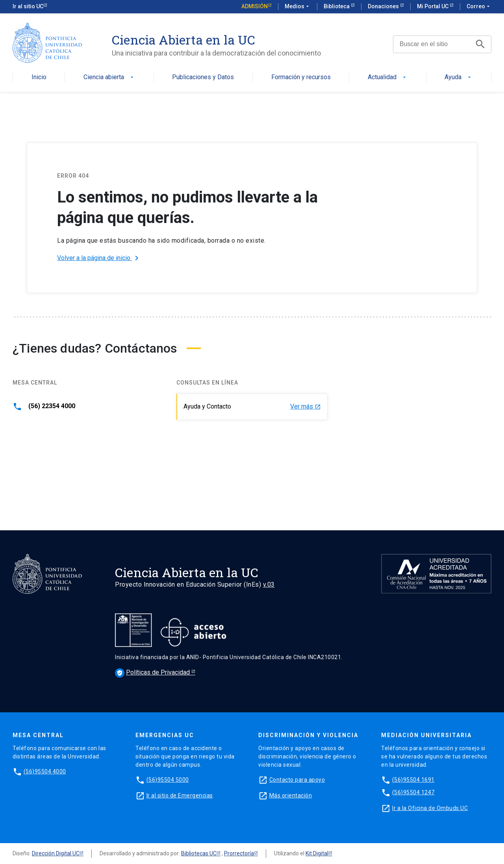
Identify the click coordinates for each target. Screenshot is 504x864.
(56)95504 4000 (45, 771)
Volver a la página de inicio (99, 258)
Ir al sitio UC (28, 6)
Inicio (39, 77)
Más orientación (291, 795)
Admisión (255, 6)
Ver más (306, 407)
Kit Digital (317, 853)
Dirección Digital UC (56, 853)
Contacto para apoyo (297, 780)
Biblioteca (337, 6)
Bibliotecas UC (199, 853)
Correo (479, 7)
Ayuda (459, 77)
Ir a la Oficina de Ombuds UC (430, 808)
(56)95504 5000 (168, 780)
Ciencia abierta (109, 77)
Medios (298, 7)
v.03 (269, 584)
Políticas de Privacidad (153, 672)
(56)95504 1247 (413, 792)
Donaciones (384, 6)
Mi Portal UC (433, 6)
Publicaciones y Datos (203, 77)
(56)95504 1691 (413, 780)
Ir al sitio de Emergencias (180, 795)
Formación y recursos (301, 77)
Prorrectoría (239, 853)
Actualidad (388, 77)
